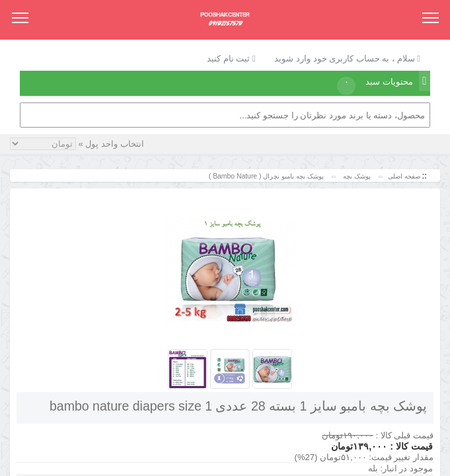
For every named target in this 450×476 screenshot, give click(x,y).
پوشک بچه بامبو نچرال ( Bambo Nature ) (265, 176)
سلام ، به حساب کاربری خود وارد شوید (347, 59)
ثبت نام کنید (231, 59)
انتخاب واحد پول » (110, 144)
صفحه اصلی (404, 176)
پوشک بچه (356, 176)
